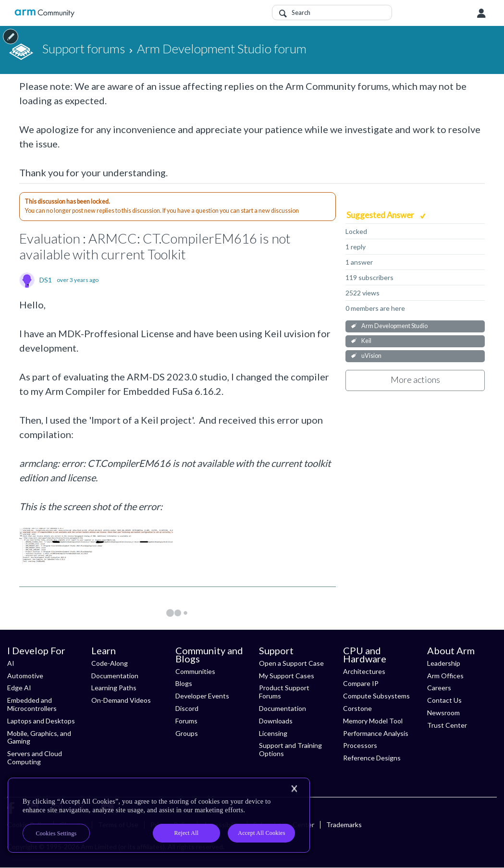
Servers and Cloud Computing (35, 758)
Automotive (25, 676)
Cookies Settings (56, 833)
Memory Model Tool (373, 721)
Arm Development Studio (394, 326)
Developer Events (202, 696)
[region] (159, 815)
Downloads (276, 721)
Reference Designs (372, 758)
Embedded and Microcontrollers (32, 704)
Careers (439, 688)
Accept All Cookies (261, 833)
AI (11, 663)
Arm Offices (445, 676)
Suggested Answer (381, 215)
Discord (187, 708)
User (481, 13)
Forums (186, 721)
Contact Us (444, 700)
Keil (366, 341)
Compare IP (361, 683)
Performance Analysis (376, 733)
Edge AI (19, 688)
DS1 (46, 280)
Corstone (357, 708)
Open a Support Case (291, 663)
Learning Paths (114, 688)
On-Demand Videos (121, 700)
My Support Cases (287, 676)
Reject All (187, 833)
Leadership (444, 663)
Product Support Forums (284, 692)
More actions (415, 379)
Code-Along (110, 663)
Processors (360, 745)
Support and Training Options (290, 749)
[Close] (294, 789)
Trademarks (344, 825)
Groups (187, 733)
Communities (195, 671)
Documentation (115, 676)
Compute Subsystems (376, 696)
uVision (371, 356)
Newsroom (443, 713)
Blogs (184, 683)
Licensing (273, 733)
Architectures (364, 671)
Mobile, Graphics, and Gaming (39, 737)
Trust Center (447, 725)
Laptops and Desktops (41, 721)
